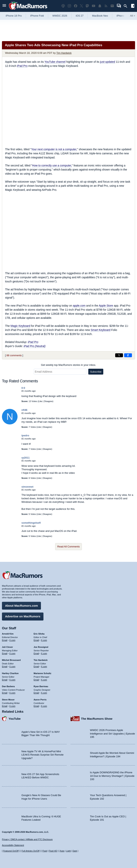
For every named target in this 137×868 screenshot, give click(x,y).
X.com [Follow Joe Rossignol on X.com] (44, 653)
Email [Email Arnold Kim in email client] (5, 640)
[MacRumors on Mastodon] (87, 6)
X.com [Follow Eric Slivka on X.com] (44, 640)
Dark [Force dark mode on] (75, 851)
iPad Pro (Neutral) (34, 346)
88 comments (14, 355)
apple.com (79, 306)
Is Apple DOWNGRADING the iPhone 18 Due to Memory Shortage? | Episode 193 (112, 776)
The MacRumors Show (97, 719)
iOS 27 (80, 16)
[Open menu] (4, 6)
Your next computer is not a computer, (54, 149)
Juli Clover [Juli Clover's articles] (7, 647)
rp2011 (26, 458)
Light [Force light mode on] (68, 851)
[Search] (127, 6)
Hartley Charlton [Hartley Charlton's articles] (10, 673)
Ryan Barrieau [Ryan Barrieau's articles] (41, 686)
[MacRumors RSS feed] (106, 6)
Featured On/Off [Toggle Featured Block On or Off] (11, 851)
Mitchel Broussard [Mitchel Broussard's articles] (11, 660)
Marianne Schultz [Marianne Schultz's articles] (42, 673)
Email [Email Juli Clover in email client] (5, 653)
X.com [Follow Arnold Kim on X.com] (12, 640)
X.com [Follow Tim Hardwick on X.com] (44, 666)
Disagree (48, 401)
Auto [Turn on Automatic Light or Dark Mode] (62, 851)
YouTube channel (55, 62)
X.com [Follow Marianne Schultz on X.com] (44, 680)
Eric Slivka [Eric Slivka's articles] (39, 634)
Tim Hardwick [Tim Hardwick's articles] (41, 660)
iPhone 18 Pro (14, 16)
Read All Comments (68, 547)
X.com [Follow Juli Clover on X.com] (12, 653)
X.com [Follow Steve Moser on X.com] (12, 706)
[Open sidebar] (133, 6)
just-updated (108, 62)
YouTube (15, 719)
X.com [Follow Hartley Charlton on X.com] (12, 680)
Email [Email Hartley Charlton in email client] (5, 680)
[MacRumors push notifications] (100, 6)
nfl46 (24, 410)
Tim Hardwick (64, 53)
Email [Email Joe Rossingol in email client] (36, 653)
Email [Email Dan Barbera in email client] (5, 693)
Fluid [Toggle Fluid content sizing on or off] (45, 851)
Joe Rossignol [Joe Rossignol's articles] (41, 647)
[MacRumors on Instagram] (69, 6)
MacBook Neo (100, 16)
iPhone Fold (37, 16)
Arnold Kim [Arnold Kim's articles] (8, 634)
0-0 (23, 388)
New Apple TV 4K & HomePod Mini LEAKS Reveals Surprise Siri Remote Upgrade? (42, 755)
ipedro (25, 435)
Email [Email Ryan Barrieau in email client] (36, 693)
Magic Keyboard (20, 326)
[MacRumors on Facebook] (76, 6)
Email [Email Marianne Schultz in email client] (36, 680)
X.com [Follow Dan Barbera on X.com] (12, 693)
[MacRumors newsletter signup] (112, 6)
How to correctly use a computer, (52, 165)
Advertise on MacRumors (23, 616)
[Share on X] (119, 355)
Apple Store (106, 306)
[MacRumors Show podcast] (63, 6)
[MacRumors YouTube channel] (94, 6)
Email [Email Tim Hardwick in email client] (36, 666)
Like (40, 401)
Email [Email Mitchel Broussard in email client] (5, 666)
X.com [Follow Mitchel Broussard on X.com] (12, 666)
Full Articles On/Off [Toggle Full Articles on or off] (31, 851)
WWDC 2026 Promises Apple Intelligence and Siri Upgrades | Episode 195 (113, 734)
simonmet (27, 487)
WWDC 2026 (60, 16)
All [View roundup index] (133, 16)
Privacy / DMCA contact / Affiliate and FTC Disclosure (27, 839)
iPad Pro (22, 66)
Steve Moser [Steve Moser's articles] (8, 700)
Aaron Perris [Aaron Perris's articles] (40, 700)
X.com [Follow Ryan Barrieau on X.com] (44, 693)
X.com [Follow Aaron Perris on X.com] (44, 706)
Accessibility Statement (13, 845)
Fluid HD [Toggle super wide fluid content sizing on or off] (53, 851)
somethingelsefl (31, 523)
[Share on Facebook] (128, 355)
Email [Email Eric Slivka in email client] (36, 640)
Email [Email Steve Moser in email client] (5, 706)
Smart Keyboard (100, 330)
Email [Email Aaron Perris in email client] (36, 706)
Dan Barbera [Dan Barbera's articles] (8, 686)
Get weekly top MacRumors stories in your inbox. (68, 365)
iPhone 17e (123, 16)
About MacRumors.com (21, 606)
